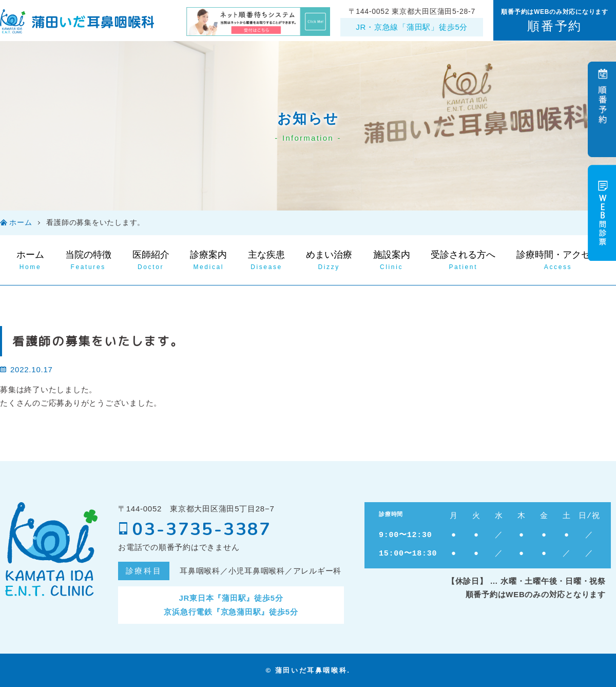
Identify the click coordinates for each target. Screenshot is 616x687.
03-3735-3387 (195, 529)
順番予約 (554, 26)
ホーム (21, 223)
